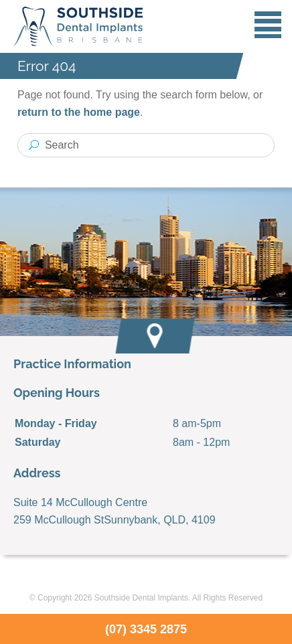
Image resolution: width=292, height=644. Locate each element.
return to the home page (79, 112)
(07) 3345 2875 (146, 629)
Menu (268, 25)
